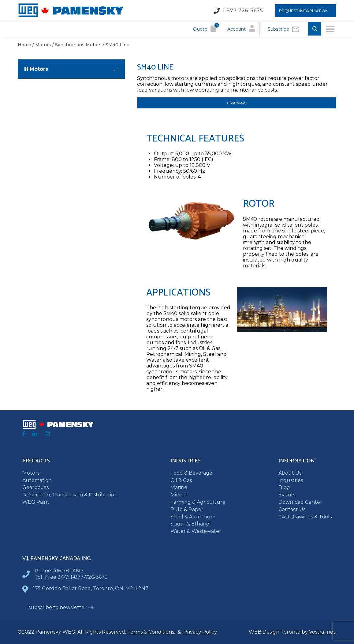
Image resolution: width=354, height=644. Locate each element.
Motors (31, 473)
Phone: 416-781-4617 (59, 571)
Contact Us (292, 509)
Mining (179, 495)
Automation (37, 480)
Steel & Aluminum (193, 517)
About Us (290, 473)
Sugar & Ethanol (191, 524)
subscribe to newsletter (61, 607)
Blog (284, 487)
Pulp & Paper (187, 509)
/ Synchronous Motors (76, 45)
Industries (291, 480)
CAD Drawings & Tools (305, 517)
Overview (237, 103)
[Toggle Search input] (315, 29)
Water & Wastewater (196, 531)
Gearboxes (35, 487)
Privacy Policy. (200, 632)
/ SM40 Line (116, 45)
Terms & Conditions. (152, 632)
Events (287, 495)
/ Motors (41, 45)
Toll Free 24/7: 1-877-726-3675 (71, 577)
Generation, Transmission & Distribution (70, 495)
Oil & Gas (181, 480)
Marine (179, 487)
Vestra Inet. (323, 632)
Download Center (300, 502)
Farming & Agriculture (198, 502)
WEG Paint (36, 502)
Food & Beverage (191, 473)
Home (24, 45)
